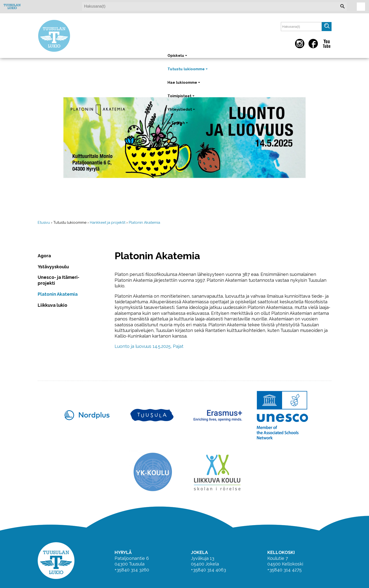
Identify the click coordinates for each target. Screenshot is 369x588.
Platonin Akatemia (144, 223)
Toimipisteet (181, 98)
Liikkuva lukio (53, 305)
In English (178, 125)
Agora (44, 256)
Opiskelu (178, 58)
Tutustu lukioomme (188, 71)
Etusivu (44, 223)
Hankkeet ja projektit (108, 223)
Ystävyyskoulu (53, 267)
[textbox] (301, 27)
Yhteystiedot (182, 112)
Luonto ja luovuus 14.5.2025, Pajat (149, 346)
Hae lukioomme (184, 85)
